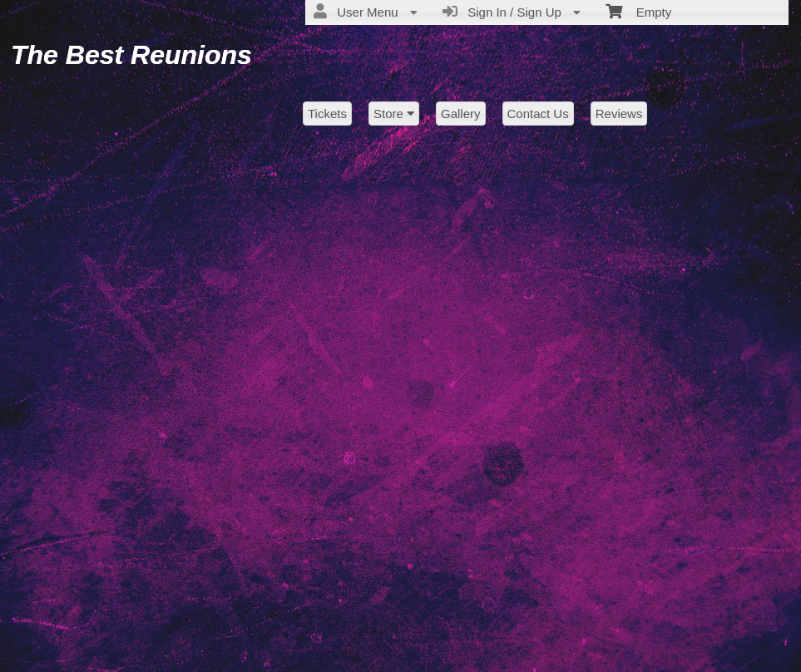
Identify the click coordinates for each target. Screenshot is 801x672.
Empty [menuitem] (638, 11)
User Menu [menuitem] (366, 12)
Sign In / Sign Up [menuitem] (512, 12)
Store (394, 114)
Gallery (461, 114)
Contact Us (538, 114)
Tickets (327, 114)
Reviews (619, 114)
